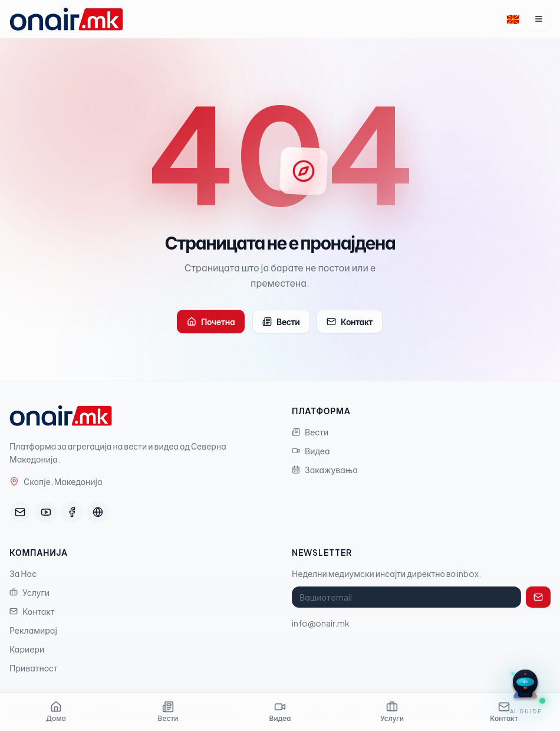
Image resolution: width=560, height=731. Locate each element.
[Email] (20, 512)
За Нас (23, 573)
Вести (281, 322)
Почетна (211, 322)
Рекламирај (33, 630)
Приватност (34, 668)
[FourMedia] (98, 512)
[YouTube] (46, 512)
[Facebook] (72, 512)
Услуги (29, 592)
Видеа (311, 451)
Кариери (27, 649)
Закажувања (325, 470)
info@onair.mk (321, 623)
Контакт (350, 322)
